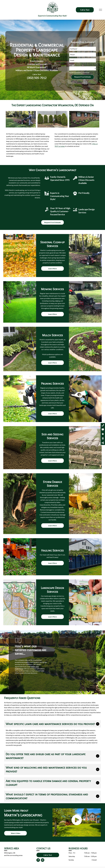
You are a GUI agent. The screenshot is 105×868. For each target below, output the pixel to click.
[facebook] (38, 860)
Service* (72, 65)
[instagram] (43, 860)
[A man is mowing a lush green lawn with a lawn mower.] (21, 119)
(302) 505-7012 (37, 78)
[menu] (100, 10)
